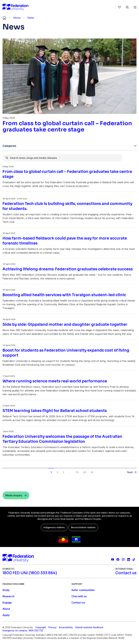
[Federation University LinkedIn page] (129, 560)
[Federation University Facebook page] (118, 560)
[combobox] (63, 158)
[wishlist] (119, 7)
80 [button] (85, 472)
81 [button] (92, 472)
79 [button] (77, 472)
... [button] (70, 472)
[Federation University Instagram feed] (123, 560)
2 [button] (57, 472)
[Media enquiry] (16, 495)
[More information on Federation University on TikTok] (134, 560)
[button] (132, 472)
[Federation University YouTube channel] (113, 560)
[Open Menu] (135, 7)
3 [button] (63, 472)
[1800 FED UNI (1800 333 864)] (30, 573)
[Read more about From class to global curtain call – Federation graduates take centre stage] (69, 126)
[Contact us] (126, 573)
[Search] (127, 7)
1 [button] (51, 472)
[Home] (15, 7)
